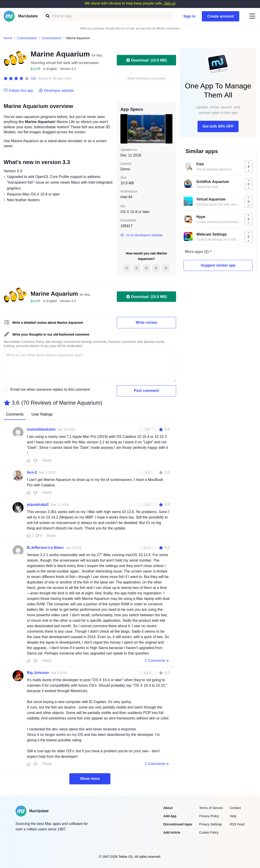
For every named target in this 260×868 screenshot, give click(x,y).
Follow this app (18, 91)
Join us (170, 3)
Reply (47, 460)
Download (146, 60)
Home (8, 38)
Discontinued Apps (178, 824)
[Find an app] (47, 16)
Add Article (172, 832)
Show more (90, 779)
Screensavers (52, 38)
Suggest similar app (218, 265)
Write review (146, 322)
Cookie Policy (209, 832)
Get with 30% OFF (218, 126)
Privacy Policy (209, 816)
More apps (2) (197, 252)
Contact (235, 808)
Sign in (189, 16)
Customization (27, 38)
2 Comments (157, 660)
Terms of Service (211, 808)
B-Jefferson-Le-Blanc (45, 548)
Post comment (146, 391)
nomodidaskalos (41, 429)
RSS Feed (237, 824)
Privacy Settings (211, 824)
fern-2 (32, 472)
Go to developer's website (142, 235)
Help (233, 816)
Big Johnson (38, 673)
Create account (221, 16)
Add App (170, 816)
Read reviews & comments (147, 78)
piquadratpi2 (38, 505)
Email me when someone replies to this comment (50, 389)
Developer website (56, 91)
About (168, 808)
